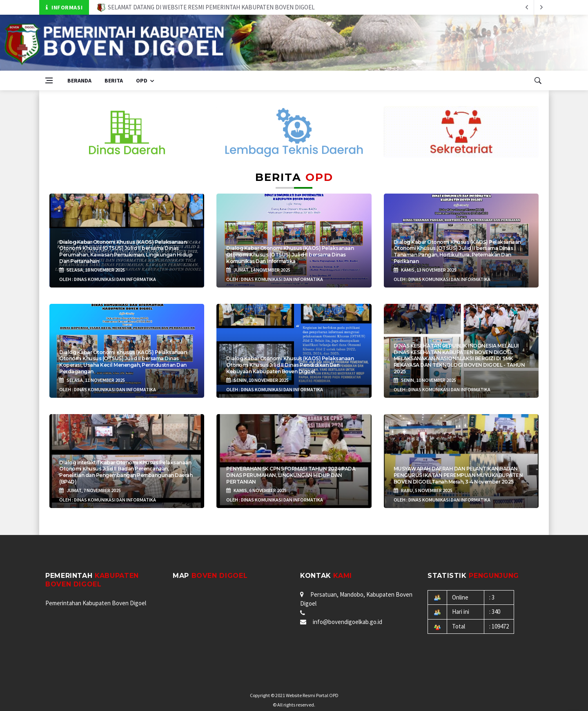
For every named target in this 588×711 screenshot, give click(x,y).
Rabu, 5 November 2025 (423, 490)
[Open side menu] (49, 80)
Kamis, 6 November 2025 (256, 490)
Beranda (79, 80)
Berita (114, 80)
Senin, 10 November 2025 (257, 380)
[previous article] (541, 7)
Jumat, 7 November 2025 (90, 490)
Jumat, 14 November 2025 (258, 270)
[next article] (527, 7)
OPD (142, 80)
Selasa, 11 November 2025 (92, 380)
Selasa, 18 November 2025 (92, 270)
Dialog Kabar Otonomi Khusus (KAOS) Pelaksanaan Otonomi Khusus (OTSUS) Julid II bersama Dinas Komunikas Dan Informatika (290, 254)
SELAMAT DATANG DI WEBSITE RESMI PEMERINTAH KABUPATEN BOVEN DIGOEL (206, 7)
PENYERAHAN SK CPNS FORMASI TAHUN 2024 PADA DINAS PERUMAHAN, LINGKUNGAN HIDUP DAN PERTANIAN (291, 475)
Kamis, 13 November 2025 (425, 270)
